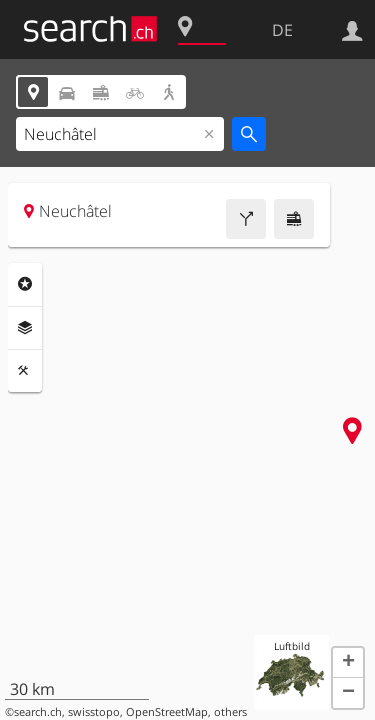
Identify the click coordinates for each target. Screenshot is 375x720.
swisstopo (94, 712)
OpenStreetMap (167, 712)
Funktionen (25, 371)
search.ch (38, 712)
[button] (348, 663)
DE (282, 30)
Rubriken (25, 284)
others (230, 712)
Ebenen (25, 328)
